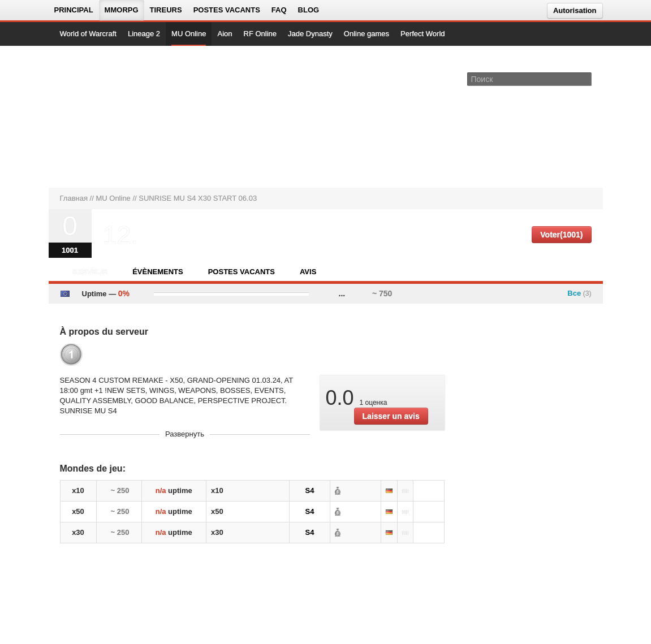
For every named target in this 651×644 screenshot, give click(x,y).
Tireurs (166, 10)
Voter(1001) (561, 235)
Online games (367, 34)
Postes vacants (227, 10)
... (342, 293)
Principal (74, 10)
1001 (70, 250)
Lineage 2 (144, 34)
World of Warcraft (88, 34)
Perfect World (423, 34)
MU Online (189, 34)
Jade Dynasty (310, 34)
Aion (225, 34)
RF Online (260, 34)
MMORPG (122, 10)
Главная (74, 198)
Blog (309, 10)
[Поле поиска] (585, 79)
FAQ (279, 10)
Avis (308, 272)
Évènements (158, 272)
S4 (309, 490)
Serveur (90, 272)
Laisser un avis (391, 416)
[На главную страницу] (98, 116)
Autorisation (575, 10)
